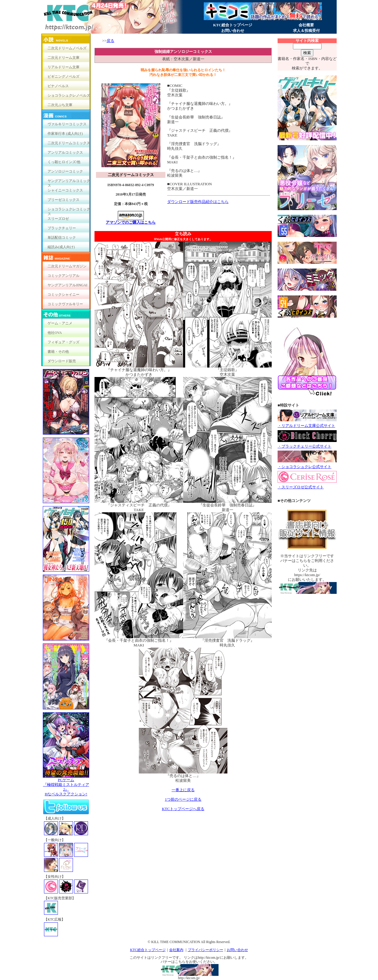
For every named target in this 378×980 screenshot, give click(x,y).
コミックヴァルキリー (65, 304)
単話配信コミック (62, 238)
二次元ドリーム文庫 (63, 58)
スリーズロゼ (58, 219)
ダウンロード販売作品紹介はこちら (198, 202)
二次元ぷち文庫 (60, 105)
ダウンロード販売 (62, 361)
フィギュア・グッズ (63, 342)
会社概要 (306, 25)
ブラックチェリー (62, 228)
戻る (110, 41)
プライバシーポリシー (206, 950)
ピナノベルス (58, 86)
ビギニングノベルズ (63, 77)
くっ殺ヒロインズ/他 (64, 162)
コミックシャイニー (63, 295)
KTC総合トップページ (233, 25)
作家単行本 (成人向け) (65, 134)
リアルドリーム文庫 (63, 67)
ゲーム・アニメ (60, 323)
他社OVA (55, 333)
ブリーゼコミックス (63, 200)
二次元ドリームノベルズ (67, 48)
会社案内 (176, 950)
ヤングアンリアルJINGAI (67, 285)
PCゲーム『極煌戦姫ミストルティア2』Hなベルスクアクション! (66, 785)
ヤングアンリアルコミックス (69, 182)
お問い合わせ (233, 31)
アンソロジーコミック (65, 171)
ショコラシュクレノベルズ (69, 95)
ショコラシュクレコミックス (69, 211)
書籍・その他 (58, 352)
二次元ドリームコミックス (69, 143)
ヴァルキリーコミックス (67, 124)
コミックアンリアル (63, 276)
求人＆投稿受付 (306, 31)
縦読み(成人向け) (61, 247)
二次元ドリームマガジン (67, 266)
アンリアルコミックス (65, 152)
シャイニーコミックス (65, 190)
